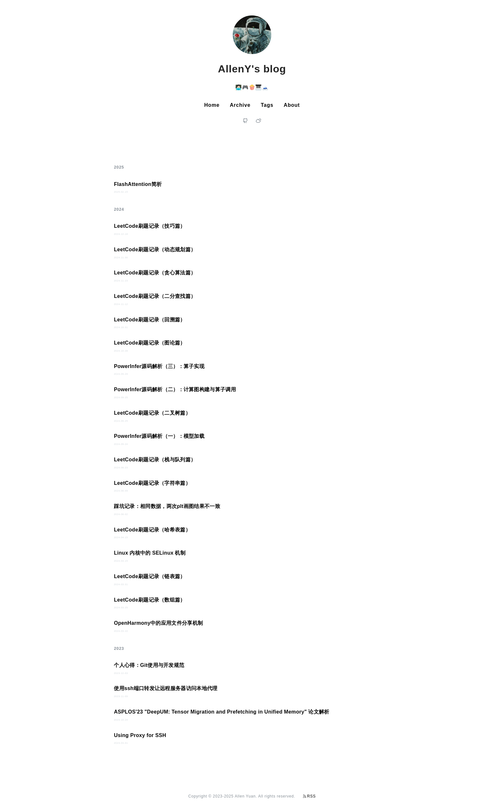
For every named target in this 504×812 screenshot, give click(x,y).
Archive (240, 105)
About (292, 105)
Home (212, 105)
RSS (309, 796)
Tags (267, 105)
